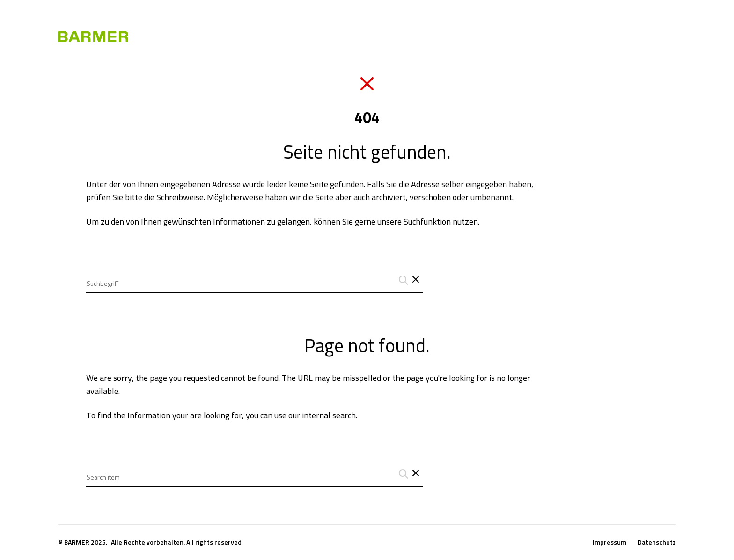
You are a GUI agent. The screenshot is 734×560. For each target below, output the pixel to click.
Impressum (609, 542)
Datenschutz (657, 542)
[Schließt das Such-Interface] (416, 280)
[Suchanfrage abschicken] (402, 280)
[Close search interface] (416, 474)
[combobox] (255, 276)
